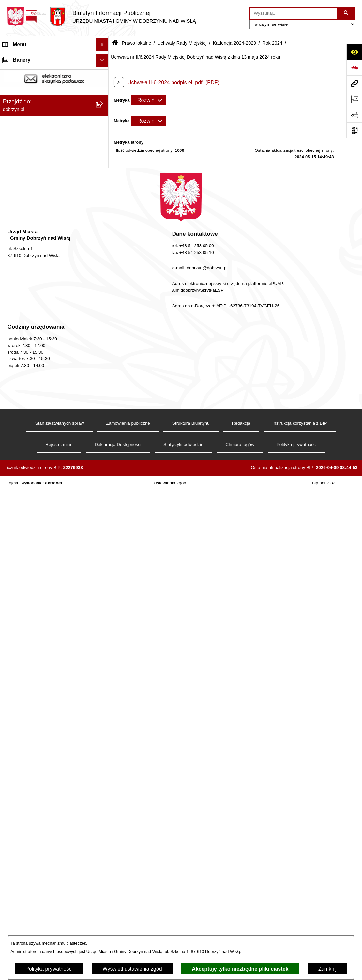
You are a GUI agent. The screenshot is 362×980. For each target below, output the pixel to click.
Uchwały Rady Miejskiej (182, 43)
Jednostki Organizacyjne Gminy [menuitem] (39, 110)
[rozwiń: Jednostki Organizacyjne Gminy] (104, 110)
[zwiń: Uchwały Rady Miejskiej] (104, 200)
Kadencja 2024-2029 (234, 43)
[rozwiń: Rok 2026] (104, 235)
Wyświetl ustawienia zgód (132, 969)
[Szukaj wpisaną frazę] (347, 13)
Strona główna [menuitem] (19, 58)
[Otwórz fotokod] (354, 130)
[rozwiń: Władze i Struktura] (104, 97)
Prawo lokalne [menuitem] (19, 123)
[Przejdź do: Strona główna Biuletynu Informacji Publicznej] (115, 43)
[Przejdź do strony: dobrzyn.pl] (354, 83)
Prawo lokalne (136, 43)
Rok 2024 (272, 43)
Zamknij (327, 969)
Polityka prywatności (49, 969)
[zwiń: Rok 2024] (104, 269)
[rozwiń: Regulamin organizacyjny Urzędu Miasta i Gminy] (104, 158)
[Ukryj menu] (102, 45)
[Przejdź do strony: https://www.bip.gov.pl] (354, 68)
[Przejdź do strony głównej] (101, 17)
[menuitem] (54, 140)
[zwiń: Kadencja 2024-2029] (104, 217)
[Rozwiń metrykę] (148, 100)
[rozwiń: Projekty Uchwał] (104, 183)
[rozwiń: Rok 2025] (104, 252)
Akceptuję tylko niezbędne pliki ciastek (240, 969)
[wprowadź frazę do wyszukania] (294, 13)
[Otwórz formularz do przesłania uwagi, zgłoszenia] (354, 115)
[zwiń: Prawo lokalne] (104, 123)
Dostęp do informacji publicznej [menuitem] (39, 84)
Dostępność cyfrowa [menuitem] (26, 71)
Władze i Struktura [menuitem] (24, 97)
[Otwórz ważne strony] (354, 99)
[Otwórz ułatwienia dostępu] (354, 52)
